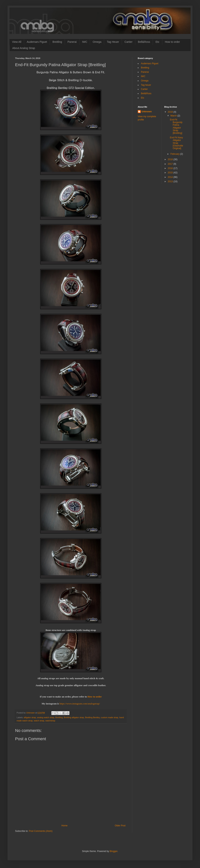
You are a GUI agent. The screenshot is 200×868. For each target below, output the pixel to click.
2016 (171, 168)
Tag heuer (146, 85)
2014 (171, 177)
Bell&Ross (144, 42)
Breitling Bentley (92, 717)
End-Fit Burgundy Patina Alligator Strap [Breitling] (176, 126)
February (175, 154)
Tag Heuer (113, 42)
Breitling (57, 42)
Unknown (147, 112)
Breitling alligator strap (74, 717)
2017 (171, 164)
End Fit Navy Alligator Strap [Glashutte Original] (176, 143)
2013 (171, 181)
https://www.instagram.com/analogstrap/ (80, 704)
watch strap (39, 721)
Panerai (72, 42)
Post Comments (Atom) (41, 831)
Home (65, 826)
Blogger (113, 851)
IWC (85, 42)
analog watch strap (46, 717)
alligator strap (30, 717)
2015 (171, 173)
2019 (171, 112)
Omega (97, 42)
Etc (157, 42)
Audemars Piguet (37, 42)
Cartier (128, 42)
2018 (171, 159)
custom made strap (109, 717)
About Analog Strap (24, 48)
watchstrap (50, 721)
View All (17, 42)
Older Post (120, 826)
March (174, 116)
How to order (172, 42)
